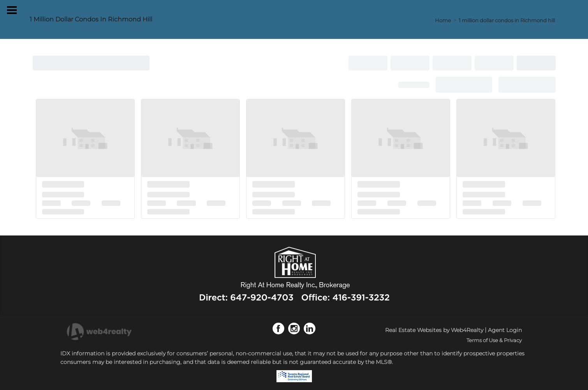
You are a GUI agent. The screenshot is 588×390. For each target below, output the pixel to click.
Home (443, 20)
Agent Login (505, 330)
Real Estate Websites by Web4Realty (434, 330)
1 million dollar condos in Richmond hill (507, 20)
